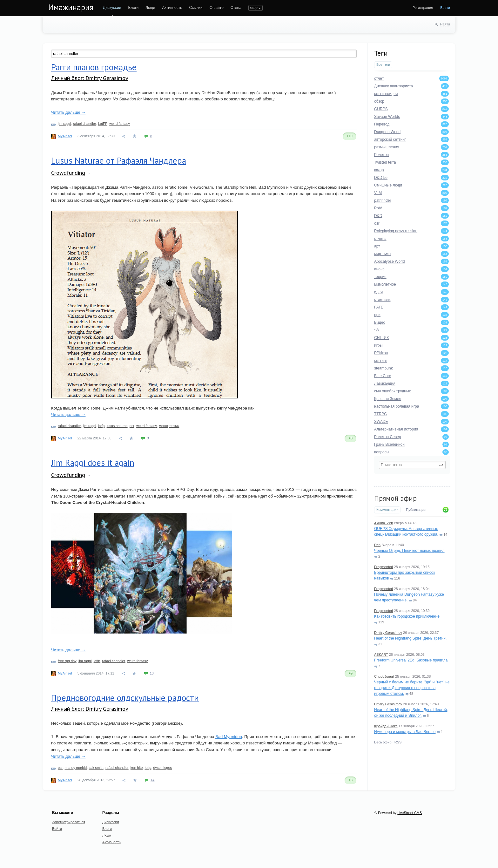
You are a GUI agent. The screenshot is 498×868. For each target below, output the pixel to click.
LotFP (103, 124)
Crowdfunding (68, 173)
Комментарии (387, 510)
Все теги (383, 64)
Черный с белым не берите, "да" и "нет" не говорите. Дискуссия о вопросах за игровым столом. (412, 688)
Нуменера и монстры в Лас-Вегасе (405, 732)
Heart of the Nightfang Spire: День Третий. (410, 638)
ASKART (381, 654)
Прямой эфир (395, 498)
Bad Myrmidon (229, 737)
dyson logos (162, 768)
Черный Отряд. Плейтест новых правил (409, 551)
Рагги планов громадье (94, 67)
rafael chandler (85, 124)
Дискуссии (112, 8)
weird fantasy (120, 124)
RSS (398, 742)
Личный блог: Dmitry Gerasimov (90, 78)
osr (132, 426)
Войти (445, 8)
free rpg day (67, 661)
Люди (150, 8)
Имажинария (71, 7)
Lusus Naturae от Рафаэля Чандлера (119, 160)
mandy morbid (76, 768)
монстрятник (169, 426)
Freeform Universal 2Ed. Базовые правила (411, 660)
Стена (236, 8)
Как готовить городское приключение (407, 616)
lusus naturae (117, 426)
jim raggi (64, 124)
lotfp (101, 426)
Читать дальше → (68, 112)
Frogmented (384, 567)
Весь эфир (383, 742)
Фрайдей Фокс (386, 726)
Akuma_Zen (384, 523)
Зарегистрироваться (69, 822)
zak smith (96, 768)
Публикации (416, 510)
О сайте (217, 8)
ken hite (137, 768)
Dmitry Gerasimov (388, 633)
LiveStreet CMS (410, 813)
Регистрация (423, 8)
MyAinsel (65, 136)
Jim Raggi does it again (93, 463)
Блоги (134, 8)
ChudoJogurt (384, 676)
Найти (445, 24)
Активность (172, 8)
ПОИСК (255, 8)
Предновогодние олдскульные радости (125, 698)
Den (377, 545)
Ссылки (196, 8)
